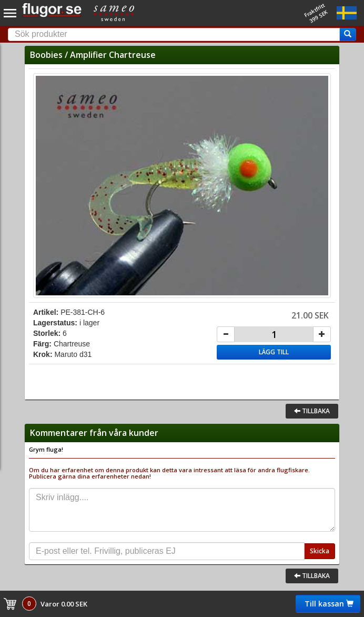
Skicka (320, 551)
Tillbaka (312, 411)
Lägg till (274, 352)
